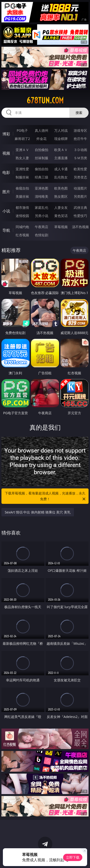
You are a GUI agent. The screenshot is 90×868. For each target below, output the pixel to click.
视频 (6, 153)
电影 (6, 172)
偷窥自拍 (22, 188)
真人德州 (42, 130)
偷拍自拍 (42, 169)
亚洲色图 (42, 188)
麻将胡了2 (22, 139)
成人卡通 (61, 169)
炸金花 (42, 139)
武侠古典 (80, 207)
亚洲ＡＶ (22, 150)
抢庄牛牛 (80, 139)
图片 (6, 192)
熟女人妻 (22, 158)
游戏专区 (80, 130)
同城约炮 (22, 227)
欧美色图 (61, 188)
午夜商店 (42, 227)
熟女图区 (61, 196)
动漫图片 (80, 188)
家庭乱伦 (42, 207)
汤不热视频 (80, 227)
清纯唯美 (42, 196)
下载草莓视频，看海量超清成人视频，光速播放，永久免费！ (46, 496)
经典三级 (42, 177)
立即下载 (73, 857)
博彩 (6, 134)
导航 (6, 230)
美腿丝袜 (22, 196)
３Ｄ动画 (80, 150)
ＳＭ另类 (80, 158)
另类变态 (80, 177)
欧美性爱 (80, 169)
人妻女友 (61, 207)
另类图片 (80, 196)
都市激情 (22, 207)
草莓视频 (61, 227)
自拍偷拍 (42, 150)
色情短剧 (42, 235)
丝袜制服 (42, 158)
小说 (6, 211)
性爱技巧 (80, 216)
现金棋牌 (61, 139)
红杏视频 (22, 235)
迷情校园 (22, 216)
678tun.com (45, 100)
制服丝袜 (22, 177)
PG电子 (22, 130)
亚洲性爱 (22, 169)
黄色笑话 (61, 216)
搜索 (79, 113)
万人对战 (61, 130)
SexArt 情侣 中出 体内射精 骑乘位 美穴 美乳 (38, 512)
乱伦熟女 (61, 177)
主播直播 (61, 158)
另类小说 (42, 216)
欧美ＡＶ (61, 150)
